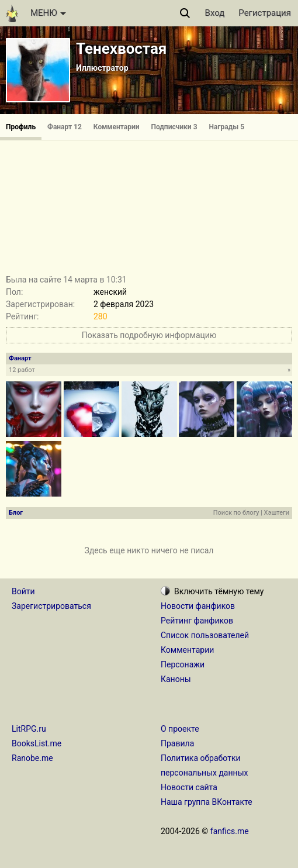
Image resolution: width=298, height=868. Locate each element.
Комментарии (117, 127)
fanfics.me (230, 831)
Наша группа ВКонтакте (207, 802)
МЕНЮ (48, 13)
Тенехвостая (121, 49)
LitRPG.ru (29, 729)
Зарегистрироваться (51, 606)
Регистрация (265, 13)
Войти (23, 591)
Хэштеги (277, 513)
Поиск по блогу (236, 513)
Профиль (21, 127)
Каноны (176, 679)
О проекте (180, 729)
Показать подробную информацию (149, 335)
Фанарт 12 (65, 127)
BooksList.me (37, 743)
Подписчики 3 (174, 127)
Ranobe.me (32, 758)
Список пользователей (205, 635)
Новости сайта (189, 787)
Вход (215, 13)
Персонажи (183, 664)
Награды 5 (227, 127)
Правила (177, 743)
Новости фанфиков (198, 606)
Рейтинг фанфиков (197, 621)
